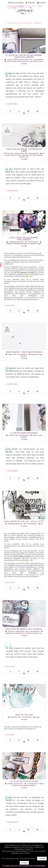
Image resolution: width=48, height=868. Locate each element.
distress (13, 155)
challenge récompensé (21, 244)
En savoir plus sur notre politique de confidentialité (24, 866)
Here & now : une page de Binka (24, 352)
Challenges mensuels (16, 242)
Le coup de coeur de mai (24, 781)
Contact (43, 3)
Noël (35, 61)
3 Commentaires (33, 242)
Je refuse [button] (24, 863)
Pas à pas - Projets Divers (15, 153)
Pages (10, 354)
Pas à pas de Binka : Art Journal (24, 629)
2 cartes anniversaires (24, 433)
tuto (27, 157)
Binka (25, 64)
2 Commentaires (38, 60)
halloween (26, 155)
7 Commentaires (32, 784)
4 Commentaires (33, 153)
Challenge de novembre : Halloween (24, 239)
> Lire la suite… (12, 104)
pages (39, 244)
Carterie (10, 60)
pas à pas (33, 155)
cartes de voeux (28, 61)
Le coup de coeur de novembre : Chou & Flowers (24, 56)
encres (19, 155)
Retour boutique (17, 3)
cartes (19, 61)
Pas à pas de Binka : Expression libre (24, 150)
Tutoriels (31, 3)
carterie (14, 61)
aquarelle (9, 633)
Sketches (14, 717)
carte (9, 61)
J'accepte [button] (42, 859)
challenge (9, 244)
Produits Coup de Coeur (21, 60)
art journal (16, 633)
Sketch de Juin (24, 715)
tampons (40, 61)
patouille (40, 155)
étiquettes (34, 354)
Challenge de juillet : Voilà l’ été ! (24, 521)
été (42, 524)
